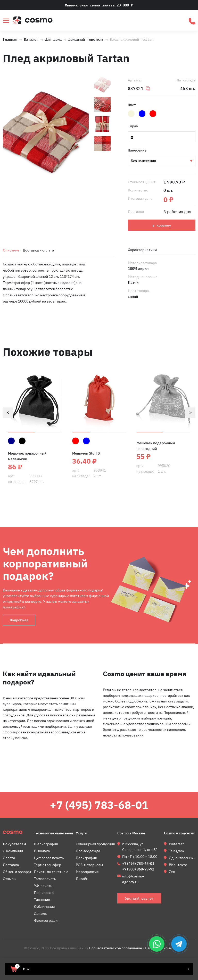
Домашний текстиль (86, 39)
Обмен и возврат (17, 872)
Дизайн (82, 879)
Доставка (11, 865)
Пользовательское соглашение (115, 948)
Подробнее (19, 620)
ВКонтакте (178, 865)
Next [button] (190, 413)
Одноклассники (182, 858)
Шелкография (46, 844)
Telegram (176, 851)
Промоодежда (88, 851)
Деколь (40, 914)
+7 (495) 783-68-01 (99, 805)
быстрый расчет (192, 21)
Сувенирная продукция (95, 844)
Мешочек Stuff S (86, 453)
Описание (11, 250)
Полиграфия (86, 858)
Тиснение (42, 900)
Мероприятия (87, 872)
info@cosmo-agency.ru (133, 879)
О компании (13, 851)
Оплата (9, 858)
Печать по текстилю (51, 872)
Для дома (53, 39)
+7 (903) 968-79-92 (138, 869)
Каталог (31, 39)
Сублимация (44, 907)
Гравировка (44, 893)
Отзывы (10, 879)
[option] (46, 134)
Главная (10, 39)
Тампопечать (45, 879)
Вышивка (162, 161)
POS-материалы (89, 865)
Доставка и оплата (38, 250)
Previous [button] (8, 413)
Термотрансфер (48, 865)
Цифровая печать (49, 858)
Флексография (47, 920)
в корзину (162, 225)
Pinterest (176, 844)
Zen (172, 872)
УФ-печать (43, 886)
